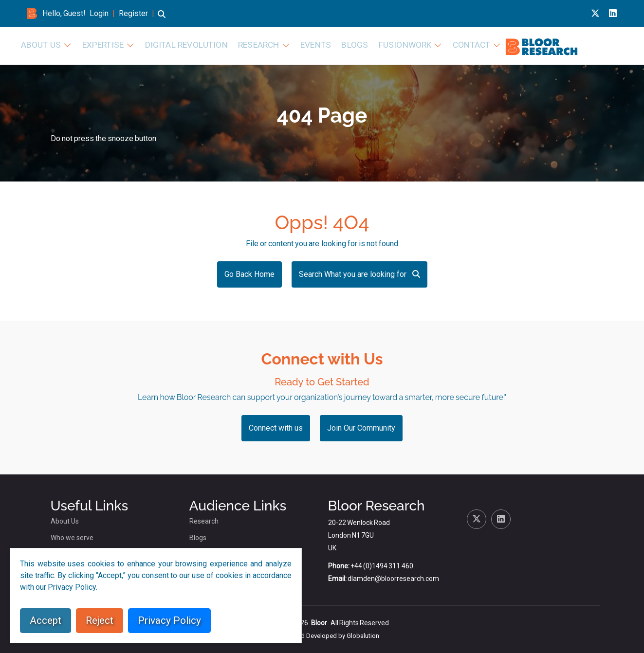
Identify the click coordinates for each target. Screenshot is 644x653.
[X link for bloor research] (595, 13)
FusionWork (533, 45)
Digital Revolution (340, 45)
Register (133, 13)
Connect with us (276, 428)
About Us (210, 45)
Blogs (489, 45)
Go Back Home (249, 274)
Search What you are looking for (359, 274)
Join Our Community (361, 428)
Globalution (363, 636)
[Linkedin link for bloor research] (613, 13)
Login (99, 13)
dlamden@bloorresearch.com (393, 579)
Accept (46, 620)
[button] (162, 19)
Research (402, 45)
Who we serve (72, 538)
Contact (593, 45)
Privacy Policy (169, 620)
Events (454, 45)
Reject (100, 620)
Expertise (267, 45)
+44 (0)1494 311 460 (382, 566)
